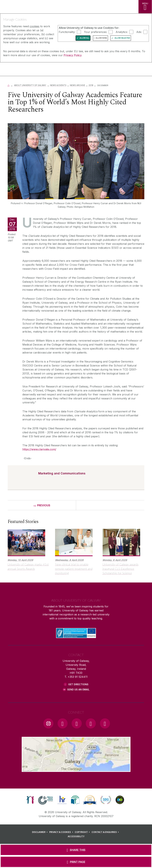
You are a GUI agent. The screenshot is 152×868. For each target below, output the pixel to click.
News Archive (78, 85)
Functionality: (67, 32)
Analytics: (122, 32)
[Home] (9, 85)
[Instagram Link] (48, 723)
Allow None (101, 38)
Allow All (85, 38)
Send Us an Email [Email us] (78, 689)
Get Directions (78, 684)
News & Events (58, 85)
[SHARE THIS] (76, 850)
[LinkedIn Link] (91, 723)
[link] (30, 800)
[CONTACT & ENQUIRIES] (106, 832)
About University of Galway (30, 85)
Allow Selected (122, 38)
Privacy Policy (72, 55)
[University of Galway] (18, 69)
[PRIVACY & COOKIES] (62, 832)
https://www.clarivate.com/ (39, 449)
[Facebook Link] (63, 723)
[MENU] (145, 7)
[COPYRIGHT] (83, 832)
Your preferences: (96, 32)
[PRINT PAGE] (76, 862)
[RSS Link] (105, 723)
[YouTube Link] (77, 723)
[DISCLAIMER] (40, 832)
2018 (91, 85)
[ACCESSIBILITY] (76, 836)
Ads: (139, 32)
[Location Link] (76, 769)
